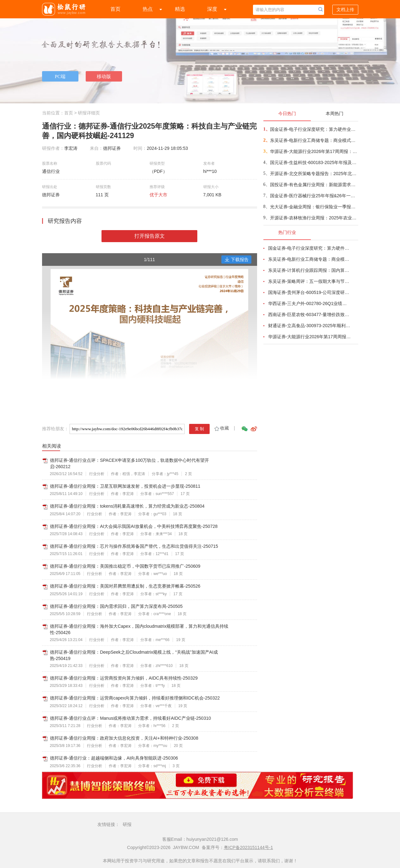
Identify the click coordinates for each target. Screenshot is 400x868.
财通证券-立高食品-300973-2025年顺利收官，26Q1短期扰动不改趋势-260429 (310, 326)
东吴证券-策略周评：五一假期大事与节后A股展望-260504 (310, 281)
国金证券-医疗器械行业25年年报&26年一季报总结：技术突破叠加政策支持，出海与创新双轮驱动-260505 (314, 196)
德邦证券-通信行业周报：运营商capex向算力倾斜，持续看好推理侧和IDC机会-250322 (135, 698)
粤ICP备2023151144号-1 (249, 847)
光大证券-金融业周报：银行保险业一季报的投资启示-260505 (314, 207)
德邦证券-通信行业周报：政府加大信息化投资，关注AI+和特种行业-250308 (124, 738)
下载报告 (237, 260)
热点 (148, 9)
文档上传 (345, 9)
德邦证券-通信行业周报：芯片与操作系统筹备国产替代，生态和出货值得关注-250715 (134, 546)
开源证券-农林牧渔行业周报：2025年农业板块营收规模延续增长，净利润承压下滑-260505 (314, 218)
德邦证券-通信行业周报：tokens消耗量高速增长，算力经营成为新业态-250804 (127, 506)
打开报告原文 (150, 236)
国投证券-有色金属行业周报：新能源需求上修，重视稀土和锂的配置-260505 (314, 185)
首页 (115, 9)
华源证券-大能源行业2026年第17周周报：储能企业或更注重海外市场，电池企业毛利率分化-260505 (314, 151)
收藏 (221, 428)
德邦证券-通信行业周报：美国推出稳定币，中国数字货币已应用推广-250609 (125, 566)
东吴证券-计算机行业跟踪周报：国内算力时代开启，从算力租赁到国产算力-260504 (310, 270)
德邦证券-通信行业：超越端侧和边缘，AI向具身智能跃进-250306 (114, 758)
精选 (180, 9)
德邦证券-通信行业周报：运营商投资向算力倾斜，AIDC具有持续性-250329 (124, 678)
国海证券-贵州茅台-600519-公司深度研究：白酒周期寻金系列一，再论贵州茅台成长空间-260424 (310, 292)
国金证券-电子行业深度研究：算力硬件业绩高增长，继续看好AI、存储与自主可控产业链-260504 (314, 129)
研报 (127, 824)
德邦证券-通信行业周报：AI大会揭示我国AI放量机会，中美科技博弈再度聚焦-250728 (134, 526)
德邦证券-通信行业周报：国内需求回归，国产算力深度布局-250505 (116, 606)
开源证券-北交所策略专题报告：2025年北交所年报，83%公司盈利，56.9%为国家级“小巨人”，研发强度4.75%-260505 (314, 174)
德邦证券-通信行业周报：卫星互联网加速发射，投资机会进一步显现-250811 (125, 486)
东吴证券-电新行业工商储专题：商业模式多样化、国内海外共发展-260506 (314, 140)
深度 (212, 9)
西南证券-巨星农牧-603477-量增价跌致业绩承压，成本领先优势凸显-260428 (310, 315)
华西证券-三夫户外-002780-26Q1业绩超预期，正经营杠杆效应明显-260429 (310, 303)
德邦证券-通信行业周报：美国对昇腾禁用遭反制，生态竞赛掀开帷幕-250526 (125, 586)
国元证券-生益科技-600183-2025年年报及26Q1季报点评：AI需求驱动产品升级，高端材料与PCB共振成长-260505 (314, 162)
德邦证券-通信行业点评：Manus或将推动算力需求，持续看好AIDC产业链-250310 (131, 718)
